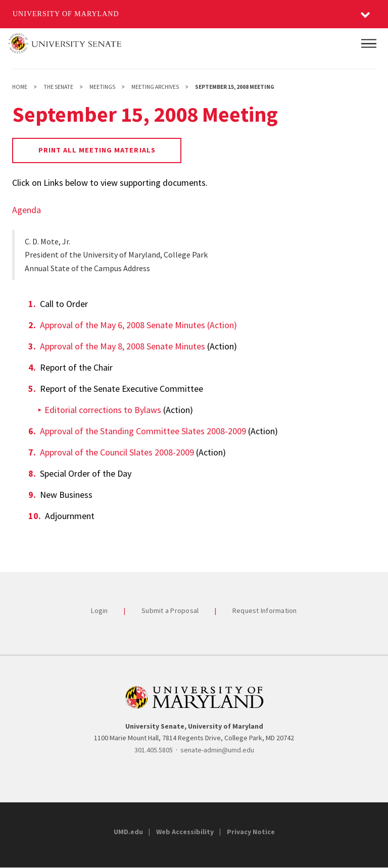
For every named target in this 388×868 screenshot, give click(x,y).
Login (99, 610)
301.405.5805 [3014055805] (154, 750)
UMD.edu (128, 832)
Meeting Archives (155, 87)
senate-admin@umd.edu (217, 750)
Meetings (102, 87)
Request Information (265, 610)
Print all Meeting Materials (97, 150)
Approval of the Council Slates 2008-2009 (117, 452)
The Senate (58, 87)
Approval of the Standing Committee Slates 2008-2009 (143, 431)
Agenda (27, 210)
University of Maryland (66, 14)
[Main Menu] (369, 43)
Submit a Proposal (170, 610)
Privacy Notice (251, 832)
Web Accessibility (185, 832)
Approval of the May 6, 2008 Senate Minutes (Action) (138, 325)
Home (20, 87)
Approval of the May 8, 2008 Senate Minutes (123, 346)
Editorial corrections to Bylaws (103, 410)
